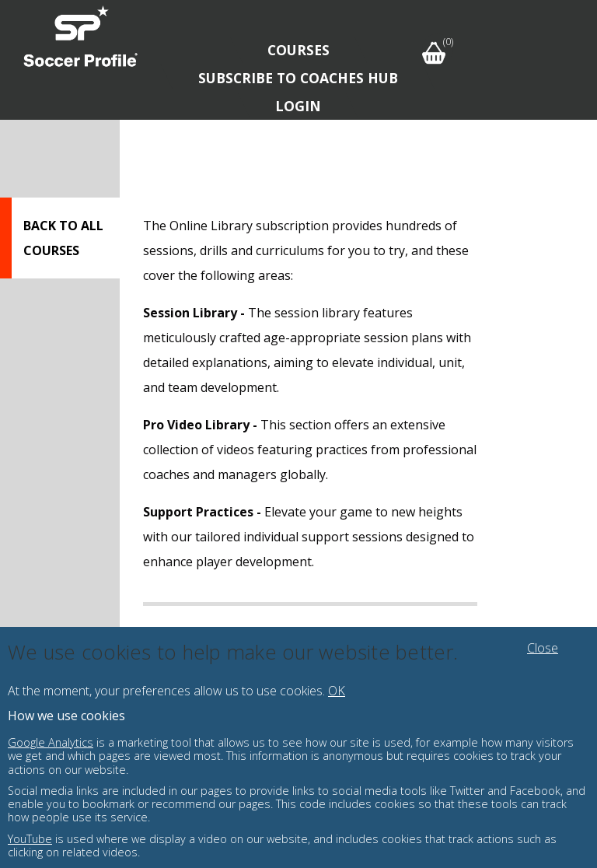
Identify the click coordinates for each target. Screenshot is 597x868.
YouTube (30, 839)
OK (337, 691)
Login (298, 106)
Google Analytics (51, 742)
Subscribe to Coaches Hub (298, 78)
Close (543, 648)
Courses (298, 50)
